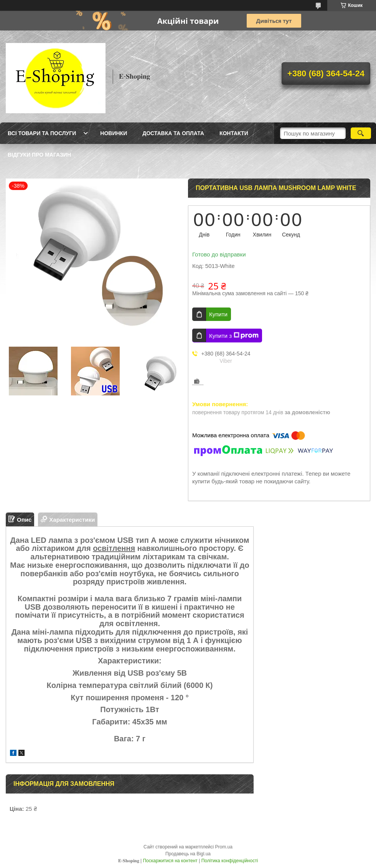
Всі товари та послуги (42, 133)
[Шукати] (361, 133)
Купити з (234, 336)
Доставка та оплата (173, 133)
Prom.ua (224, 847)
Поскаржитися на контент (170, 861)
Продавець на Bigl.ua (188, 854)
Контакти (234, 133)
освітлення (114, 548)
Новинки (114, 133)
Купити (218, 314)
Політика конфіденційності (230, 861)
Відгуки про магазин (39, 155)
